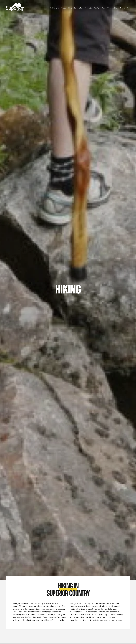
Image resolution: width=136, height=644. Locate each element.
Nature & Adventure (76, 8)
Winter (97, 8)
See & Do (89, 8)
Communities (112, 8)
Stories (122, 8)
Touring (63, 8)
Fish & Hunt (54, 8)
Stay (103, 8)
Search (128, 7)
